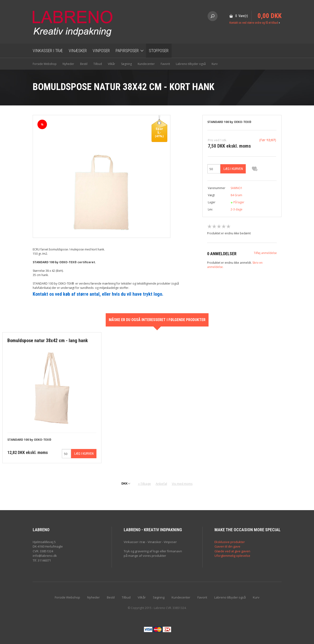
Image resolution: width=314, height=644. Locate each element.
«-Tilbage (144, 484)
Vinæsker (78, 51)
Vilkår (111, 64)
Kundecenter (146, 64)
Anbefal (161, 484)
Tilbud (98, 64)
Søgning (126, 64)
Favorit (165, 64)
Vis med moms (182, 484)
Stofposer (159, 51)
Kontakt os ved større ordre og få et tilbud (254, 23)
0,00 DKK (270, 16)
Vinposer (101, 51)
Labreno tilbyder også (191, 64)
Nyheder (68, 64)
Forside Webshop (45, 64)
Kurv (215, 64)
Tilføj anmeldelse (265, 253)
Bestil (84, 64)
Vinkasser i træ (48, 51)
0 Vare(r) (242, 16)
